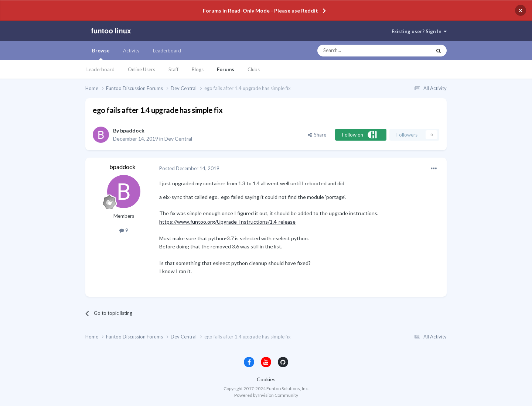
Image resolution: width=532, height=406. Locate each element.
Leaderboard (100, 69)
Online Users (141, 69)
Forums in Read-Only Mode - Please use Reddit (260, 11)
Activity (131, 51)
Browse (101, 54)
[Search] (360, 51)
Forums (226, 69)
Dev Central (178, 139)
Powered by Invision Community (266, 395)
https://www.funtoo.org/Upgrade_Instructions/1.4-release (227, 222)
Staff (173, 69)
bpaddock (132, 130)
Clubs (254, 69)
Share (317, 135)
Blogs (198, 69)
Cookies (266, 379)
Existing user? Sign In (419, 31)
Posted (189, 168)
